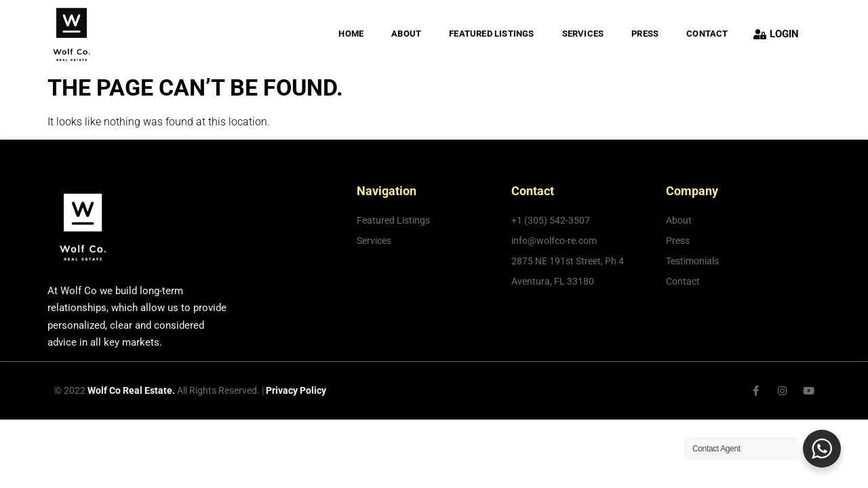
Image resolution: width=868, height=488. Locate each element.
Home (351, 34)
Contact (707, 34)
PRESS (645, 34)
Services (583, 34)
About (406, 34)
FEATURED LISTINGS (491, 34)
